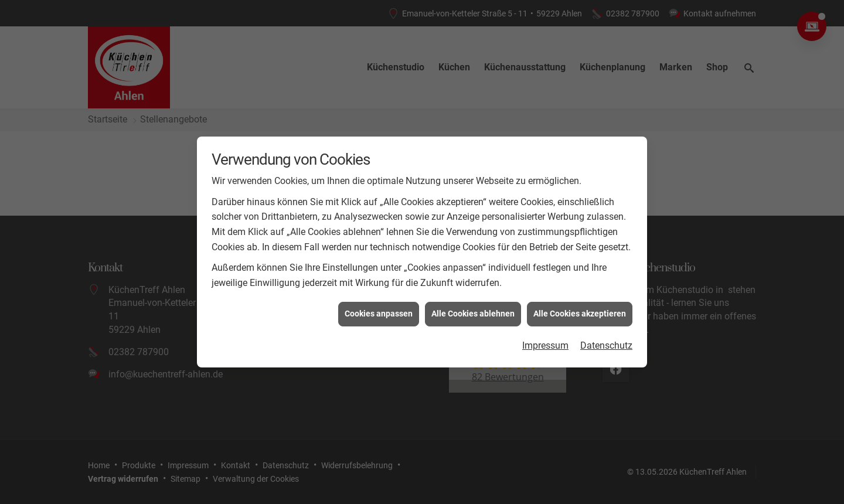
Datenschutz (606, 344)
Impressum (545, 344)
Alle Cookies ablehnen (473, 313)
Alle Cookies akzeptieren (580, 313)
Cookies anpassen (379, 313)
